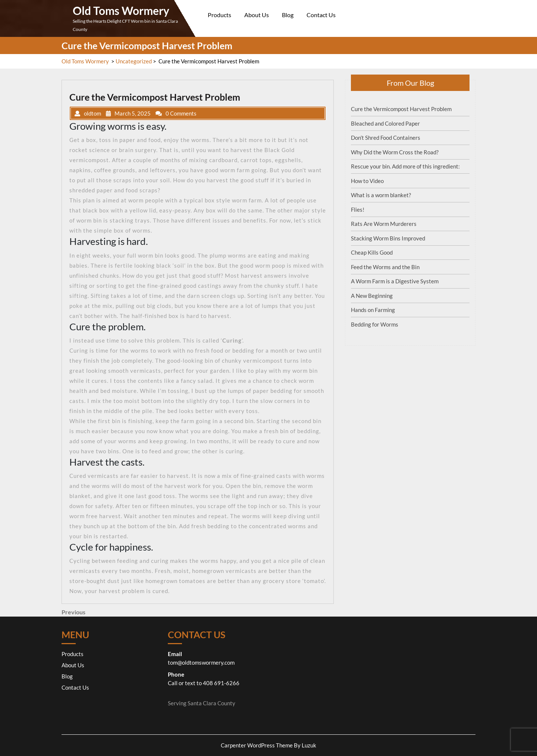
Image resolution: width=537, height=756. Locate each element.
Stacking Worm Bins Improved (388, 238)
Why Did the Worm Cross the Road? (395, 152)
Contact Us (321, 15)
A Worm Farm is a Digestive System (395, 281)
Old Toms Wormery (121, 10)
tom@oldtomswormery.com (201, 662)
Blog (288, 15)
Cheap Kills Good (372, 252)
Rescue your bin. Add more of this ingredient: (405, 166)
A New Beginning (372, 296)
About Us (257, 15)
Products (219, 15)
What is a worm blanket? (381, 195)
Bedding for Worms (375, 324)
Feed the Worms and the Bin (385, 267)
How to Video (367, 181)
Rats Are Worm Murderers (384, 224)
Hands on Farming (373, 310)
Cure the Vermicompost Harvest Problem (401, 109)
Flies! (358, 210)
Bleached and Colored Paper (385, 123)
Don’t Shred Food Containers (386, 138)
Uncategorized (134, 61)
